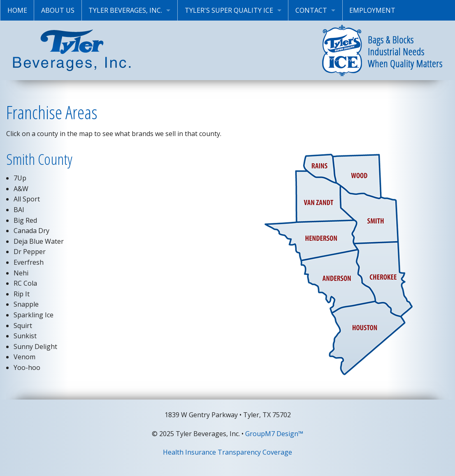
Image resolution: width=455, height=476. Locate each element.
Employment (372, 10)
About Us (58, 10)
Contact (311, 10)
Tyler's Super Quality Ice (229, 10)
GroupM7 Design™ (274, 434)
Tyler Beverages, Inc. (125, 10)
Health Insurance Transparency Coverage (228, 452)
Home (17, 10)
